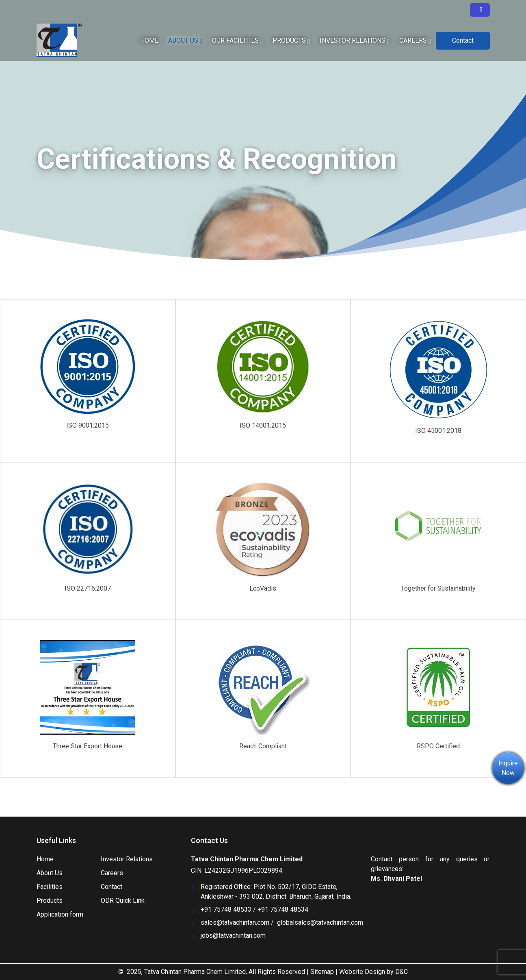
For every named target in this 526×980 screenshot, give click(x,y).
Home (149, 40)
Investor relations (355, 40)
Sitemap (322, 972)
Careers (415, 40)
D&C (402, 972)
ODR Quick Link (123, 901)
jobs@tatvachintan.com (233, 935)
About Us (185, 40)
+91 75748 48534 (283, 909)
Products (291, 40)
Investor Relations (127, 859)
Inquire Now (508, 768)
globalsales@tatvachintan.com (320, 922)
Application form (60, 914)
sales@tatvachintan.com (235, 922)
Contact (463, 40)
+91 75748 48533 (226, 909)
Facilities (50, 887)
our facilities (237, 40)
